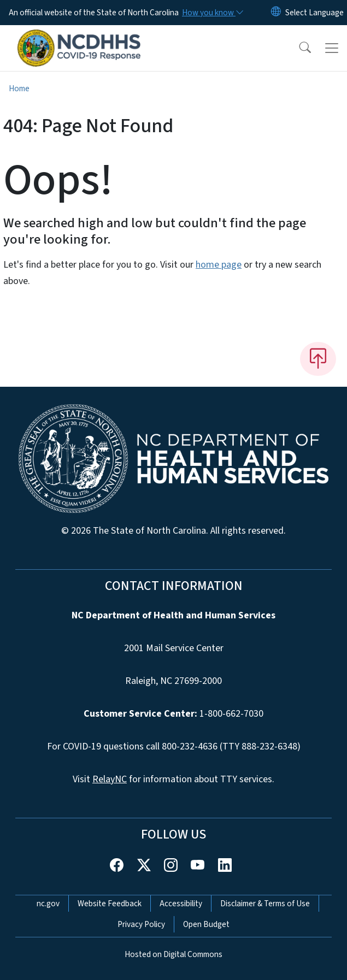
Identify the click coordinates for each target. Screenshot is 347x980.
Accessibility (181, 904)
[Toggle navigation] (332, 48)
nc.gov (48, 904)
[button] (298, 48)
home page (219, 265)
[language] (314, 13)
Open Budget (206, 924)
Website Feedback (110, 904)
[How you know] (212, 13)
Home (19, 88)
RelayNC (110, 779)
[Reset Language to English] (276, 13)
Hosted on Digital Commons (173, 954)
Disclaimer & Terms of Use (265, 904)
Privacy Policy (141, 924)
